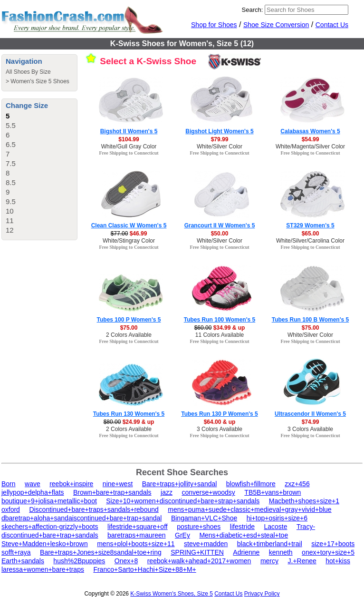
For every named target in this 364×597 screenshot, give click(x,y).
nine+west (118, 484)
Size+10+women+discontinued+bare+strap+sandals (183, 501)
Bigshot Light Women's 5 (219, 131)
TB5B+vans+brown (273, 492)
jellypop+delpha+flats (33, 492)
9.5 (11, 201)
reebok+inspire (71, 484)
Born (9, 484)
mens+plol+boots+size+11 (136, 544)
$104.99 (129, 139)
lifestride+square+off (138, 527)
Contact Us (332, 25)
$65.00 (311, 234)
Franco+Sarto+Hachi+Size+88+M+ (144, 569)
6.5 (11, 144)
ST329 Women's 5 (310, 225)
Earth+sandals (23, 561)
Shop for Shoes (214, 25)
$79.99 (220, 139)
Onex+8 (126, 561)
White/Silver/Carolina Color (310, 241)
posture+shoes (199, 527)
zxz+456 (297, 484)
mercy (269, 561)
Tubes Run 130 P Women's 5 (220, 414)
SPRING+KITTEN (197, 552)
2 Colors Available (129, 335)
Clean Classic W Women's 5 (129, 225)
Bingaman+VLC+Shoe (204, 518)
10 (10, 211)
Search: (253, 10)
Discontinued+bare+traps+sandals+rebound (94, 509)
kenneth (281, 552)
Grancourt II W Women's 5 (220, 225)
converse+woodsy (208, 492)
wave (33, 484)
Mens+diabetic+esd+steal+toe (244, 535)
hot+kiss (338, 561)
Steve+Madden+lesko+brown (45, 544)
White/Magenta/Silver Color (310, 147)
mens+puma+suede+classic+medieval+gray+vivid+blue (249, 509)
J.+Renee (302, 561)
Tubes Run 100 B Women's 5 (310, 320)
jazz (167, 492)
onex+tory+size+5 (328, 552)
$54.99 (311, 139)
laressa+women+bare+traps (43, 569)
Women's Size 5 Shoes (40, 81)
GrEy (182, 535)
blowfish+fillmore (251, 484)
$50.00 (220, 234)
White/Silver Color (220, 147)
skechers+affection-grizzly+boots (50, 527)
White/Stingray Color (129, 241)
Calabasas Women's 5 (310, 131)
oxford (11, 509)
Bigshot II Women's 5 (129, 131)
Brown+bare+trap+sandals (112, 492)
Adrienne (246, 552)
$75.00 (129, 328)
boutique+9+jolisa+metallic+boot (49, 501)
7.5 (11, 163)
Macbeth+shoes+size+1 (304, 501)
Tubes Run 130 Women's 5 (129, 414)
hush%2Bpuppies (79, 561)
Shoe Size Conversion (276, 25)
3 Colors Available (220, 429)
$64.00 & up (220, 422)
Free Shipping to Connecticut (129, 153)
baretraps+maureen (137, 535)
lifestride (242, 527)
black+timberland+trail (270, 544)
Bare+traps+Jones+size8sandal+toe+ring (101, 552)
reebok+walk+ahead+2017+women (199, 561)
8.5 (11, 182)
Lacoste (275, 527)
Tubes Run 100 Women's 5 (220, 320)
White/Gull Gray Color (129, 147)
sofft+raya (16, 552)
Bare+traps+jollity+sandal (180, 484)
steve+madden (206, 544)
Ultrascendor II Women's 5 (310, 414)
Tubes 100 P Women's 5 (129, 320)
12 (10, 230)
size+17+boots (333, 544)
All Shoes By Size (28, 72)
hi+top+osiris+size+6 (277, 518)
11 (10, 220)
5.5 (11, 125)
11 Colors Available (220, 335)
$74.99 (311, 422)
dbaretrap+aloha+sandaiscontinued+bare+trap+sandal (81, 518)
